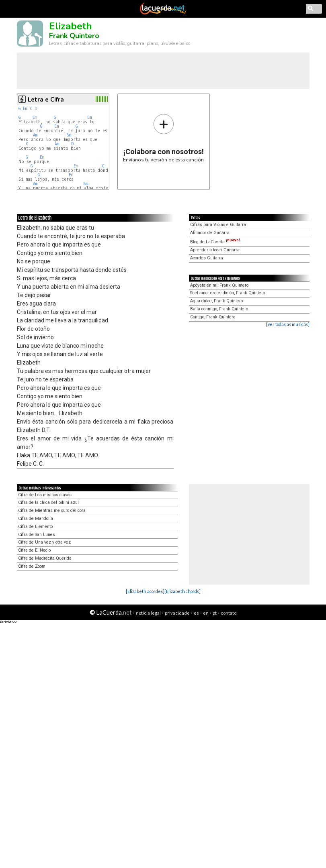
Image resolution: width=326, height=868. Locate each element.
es (196, 613)
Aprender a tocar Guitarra (215, 250)
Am (35, 135)
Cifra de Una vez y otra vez (44, 542)
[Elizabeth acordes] (145, 591)
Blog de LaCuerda (215, 242)
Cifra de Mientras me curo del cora (52, 510)
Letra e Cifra (46, 100)
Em (25, 109)
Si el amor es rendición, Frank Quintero (228, 293)
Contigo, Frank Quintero (213, 317)
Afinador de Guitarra (210, 233)
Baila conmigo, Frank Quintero (219, 309)
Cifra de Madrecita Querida (45, 558)
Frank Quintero (74, 36)
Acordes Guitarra (207, 258)
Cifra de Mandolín (36, 519)
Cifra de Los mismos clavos (45, 495)
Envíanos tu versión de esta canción (163, 138)
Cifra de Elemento (35, 527)
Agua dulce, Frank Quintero (216, 301)
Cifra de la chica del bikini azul (48, 502)
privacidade (177, 613)
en (206, 613)
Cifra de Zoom (32, 566)
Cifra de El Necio (34, 550)
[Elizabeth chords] (182, 591)
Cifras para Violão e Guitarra (218, 225)
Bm (69, 135)
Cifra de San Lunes (37, 535)
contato (229, 613)
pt (215, 613)
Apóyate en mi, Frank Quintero (219, 285)
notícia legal (148, 613)
